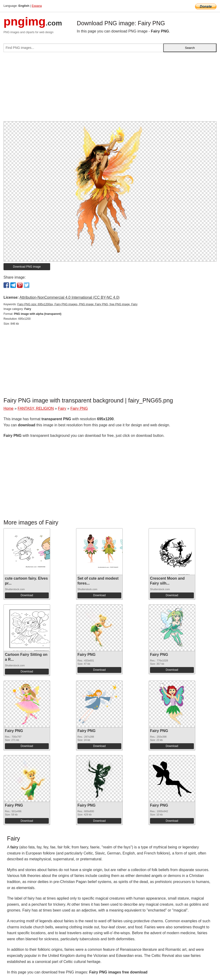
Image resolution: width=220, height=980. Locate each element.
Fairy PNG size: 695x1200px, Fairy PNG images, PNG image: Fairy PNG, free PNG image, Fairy (77, 304)
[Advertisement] (110, 89)
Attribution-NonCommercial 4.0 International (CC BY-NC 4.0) (69, 297)
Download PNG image (27, 267)
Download (27, 595)
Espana (37, 6)
